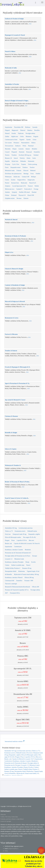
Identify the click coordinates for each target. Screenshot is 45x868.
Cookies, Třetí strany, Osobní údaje (9, 817)
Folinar (7, 195)
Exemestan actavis (20, 531)
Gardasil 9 (19, 189)
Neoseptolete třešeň (11, 571)
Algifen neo (15, 137)
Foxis (32, 174)
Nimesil (7, 133)
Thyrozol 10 (22, 195)
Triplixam (21, 133)
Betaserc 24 (8, 158)
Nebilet (37, 186)
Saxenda (35, 127)
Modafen (35, 149)
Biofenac (28, 127)
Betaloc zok (8, 544)
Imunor (28, 149)
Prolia (24, 146)
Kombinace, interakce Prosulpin (14, 562)
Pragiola (36, 137)
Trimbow (25, 167)
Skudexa (30, 130)
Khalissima (22, 571)
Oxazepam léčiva (15, 593)
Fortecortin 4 (28, 189)
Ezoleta (13, 180)
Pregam (7, 540)
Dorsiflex (37, 130)
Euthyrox (18, 146)
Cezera (7, 180)
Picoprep (8, 164)
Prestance (16, 143)
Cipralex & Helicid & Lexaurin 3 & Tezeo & (27, 544)
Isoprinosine (9, 127)
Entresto (26, 198)
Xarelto (29, 140)
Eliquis (15, 149)
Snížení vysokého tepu (18, 565)
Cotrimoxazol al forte (11, 140)
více (30, 24)
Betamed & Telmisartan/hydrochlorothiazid (17, 587)
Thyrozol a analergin (11, 584)
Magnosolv (15, 130)
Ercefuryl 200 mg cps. (25, 155)
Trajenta (23, 164)
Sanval (16, 158)
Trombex (14, 155)
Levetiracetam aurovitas (26, 528)
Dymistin (22, 152)
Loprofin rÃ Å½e (22, 540)
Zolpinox (8, 186)
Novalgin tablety (30, 133)
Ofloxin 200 (35, 587)
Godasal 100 (25, 177)
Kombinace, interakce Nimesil (14, 578)
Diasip (27, 562)
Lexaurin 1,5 (9, 559)
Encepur (35, 556)
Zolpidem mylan (10, 198)
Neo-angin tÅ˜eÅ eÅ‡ (29, 537)
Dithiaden (23, 161)
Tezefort (32, 167)
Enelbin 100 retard (24, 192)
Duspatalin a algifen (34, 534)
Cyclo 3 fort (16, 164)
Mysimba (8, 149)
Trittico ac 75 (9, 531)
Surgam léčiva (21, 180)
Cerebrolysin (18, 547)
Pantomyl (31, 146)
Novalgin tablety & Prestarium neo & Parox (18, 556)
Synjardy (14, 192)
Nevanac (19, 198)
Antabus (7, 192)
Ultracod (26, 171)
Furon (7, 167)
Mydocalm (24, 183)
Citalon (7, 565)
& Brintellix (8, 574)
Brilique (34, 177)
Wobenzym (8, 177)
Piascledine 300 (19, 127)
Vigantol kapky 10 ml (33, 571)
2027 (6, 593)
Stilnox (33, 143)
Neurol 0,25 (33, 183)
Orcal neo (8, 534)
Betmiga (26, 174)
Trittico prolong (32, 164)
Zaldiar (7, 137)
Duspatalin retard (15, 167)
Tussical (30, 186)
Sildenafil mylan (32, 531)
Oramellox (37, 152)
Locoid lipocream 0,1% (19, 186)
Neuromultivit (25, 143)
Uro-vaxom (8, 143)
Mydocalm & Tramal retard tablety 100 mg (26, 574)
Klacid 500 (31, 195)
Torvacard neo (9, 146)
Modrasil (33, 171)
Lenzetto (21, 149)
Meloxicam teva (10, 189)
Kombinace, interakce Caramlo (14, 550)
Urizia (35, 140)
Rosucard (29, 152)
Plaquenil (14, 152)
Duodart (34, 192)
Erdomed (14, 195)
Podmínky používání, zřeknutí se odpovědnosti (12, 819)
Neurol (28, 565)
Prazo (13, 540)
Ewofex (34, 562)
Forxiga (36, 189)
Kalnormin (31, 161)
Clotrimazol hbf (10, 581)
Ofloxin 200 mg (29, 578)
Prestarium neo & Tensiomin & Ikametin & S (18, 553)
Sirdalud (36, 155)
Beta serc (32, 540)
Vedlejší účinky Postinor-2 (13, 568)
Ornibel (38, 174)
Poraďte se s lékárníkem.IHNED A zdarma (41, 851)
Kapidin (7, 161)
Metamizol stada (10, 171)
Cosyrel (7, 152)
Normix (7, 155)
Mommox (29, 137)
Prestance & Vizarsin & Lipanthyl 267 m (17, 590)
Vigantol (22, 140)
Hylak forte (15, 161)
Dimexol (23, 130)
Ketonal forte (15, 183)
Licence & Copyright (6, 821)
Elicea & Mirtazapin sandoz (13, 537)
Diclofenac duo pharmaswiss (13, 174)
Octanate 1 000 (29, 581)
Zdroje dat (3, 815)
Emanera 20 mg (27, 568)
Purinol (7, 183)
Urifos (22, 137)
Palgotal (7, 130)
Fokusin (19, 171)
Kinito (29, 158)
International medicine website (15, 741)
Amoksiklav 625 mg (11, 528)
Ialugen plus (31, 180)
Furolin (14, 133)
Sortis (34, 158)
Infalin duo (17, 177)
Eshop (6, 851)
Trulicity (22, 158)
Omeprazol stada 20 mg (19, 534)
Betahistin (28, 550)
